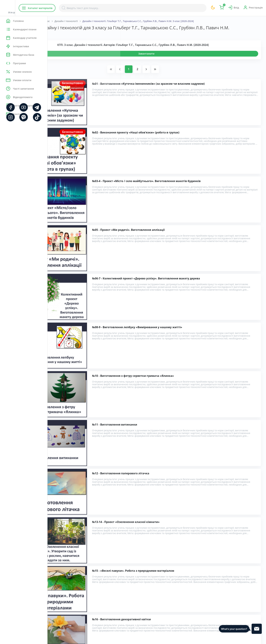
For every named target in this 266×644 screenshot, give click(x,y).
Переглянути (67, 59)
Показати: (59, 39)
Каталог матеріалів (69, 8)
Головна (58, 21)
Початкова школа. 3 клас (82, 21)
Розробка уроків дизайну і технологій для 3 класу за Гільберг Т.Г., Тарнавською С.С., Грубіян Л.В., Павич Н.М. (130, 586)
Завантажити (170, 59)
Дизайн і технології (114, 21)
